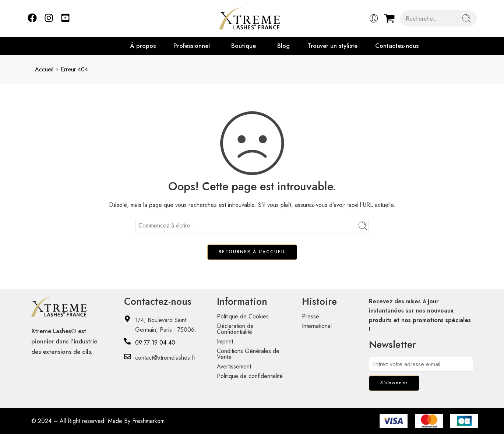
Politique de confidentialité (250, 376)
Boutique (244, 46)
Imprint (225, 341)
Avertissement (234, 366)
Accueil (44, 69)
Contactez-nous (397, 46)
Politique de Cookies (243, 316)
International (317, 326)
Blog (283, 46)
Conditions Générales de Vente (248, 354)
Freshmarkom (148, 421)
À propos (143, 46)
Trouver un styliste (332, 46)
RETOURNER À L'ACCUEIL (252, 252)
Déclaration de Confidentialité (235, 329)
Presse (311, 316)
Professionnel (192, 46)
